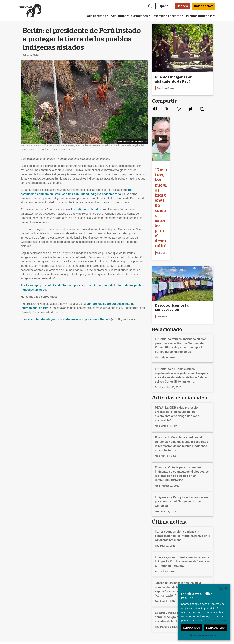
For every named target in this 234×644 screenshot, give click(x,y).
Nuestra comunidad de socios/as (139, 580)
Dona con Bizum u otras (134, 584)
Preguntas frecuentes (24, 588)
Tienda (183, 6)
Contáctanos (18, 584)
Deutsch (178, 580)
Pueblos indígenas (199, 16)
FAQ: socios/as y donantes (136, 601)
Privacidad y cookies (23, 597)
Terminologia (18, 593)
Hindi (176, 605)
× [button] (226, 588)
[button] (150, 6)
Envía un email (74, 584)
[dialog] (204, 612)
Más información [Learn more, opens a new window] (216, 621)
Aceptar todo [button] (192, 628)
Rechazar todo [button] (215, 628)
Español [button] (164, 6)
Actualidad (119, 16)
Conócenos (140, 16)
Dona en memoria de (132, 593)
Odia (176, 609)
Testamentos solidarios (133, 597)
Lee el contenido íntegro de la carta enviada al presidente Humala (66, 319)
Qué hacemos (96, 16)
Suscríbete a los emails (79, 580)
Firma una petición (76, 588)
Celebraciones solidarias (134, 588)
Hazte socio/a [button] (204, 6)
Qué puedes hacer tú (167, 16)
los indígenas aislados (86, 209)
